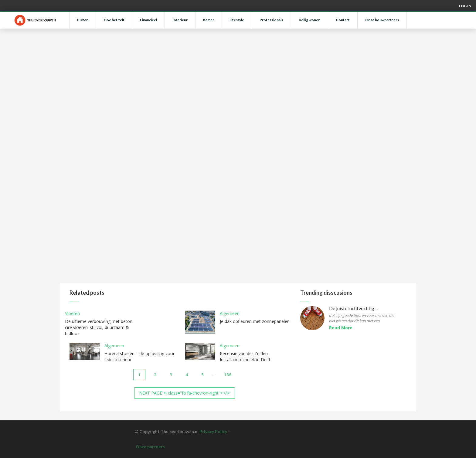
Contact (343, 20)
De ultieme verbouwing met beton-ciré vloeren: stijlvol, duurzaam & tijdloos (99, 327)
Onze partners (150, 447)
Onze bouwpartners (382, 20)
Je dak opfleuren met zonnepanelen (255, 321)
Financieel (148, 20)
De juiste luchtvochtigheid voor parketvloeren (354, 309)
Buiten (83, 20)
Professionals (271, 20)
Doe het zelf (114, 20)
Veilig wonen (309, 20)
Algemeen (230, 313)
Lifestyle (237, 20)
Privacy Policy (213, 431)
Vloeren (72, 313)
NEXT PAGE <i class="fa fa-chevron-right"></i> (185, 393)
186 (228, 375)
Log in (465, 6)
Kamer (209, 20)
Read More (341, 328)
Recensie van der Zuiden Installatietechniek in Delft (245, 356)
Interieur (180, 20)
